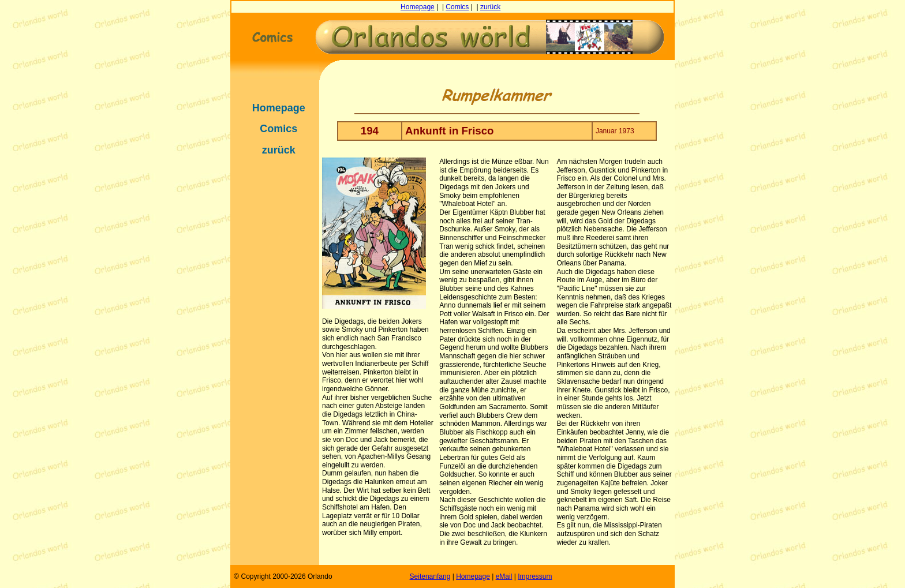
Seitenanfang (430, 576)
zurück (490, 7)
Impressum (535, 576)
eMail (504, 576)
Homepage (418, 7)
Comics (457, 7)
